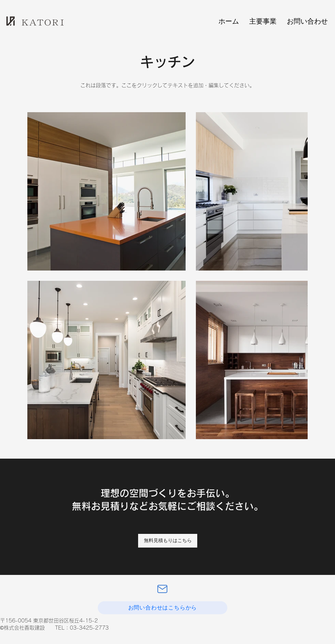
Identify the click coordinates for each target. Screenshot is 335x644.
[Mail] (162, 589)
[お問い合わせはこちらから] (163, 608)
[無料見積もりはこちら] (168, 541)
